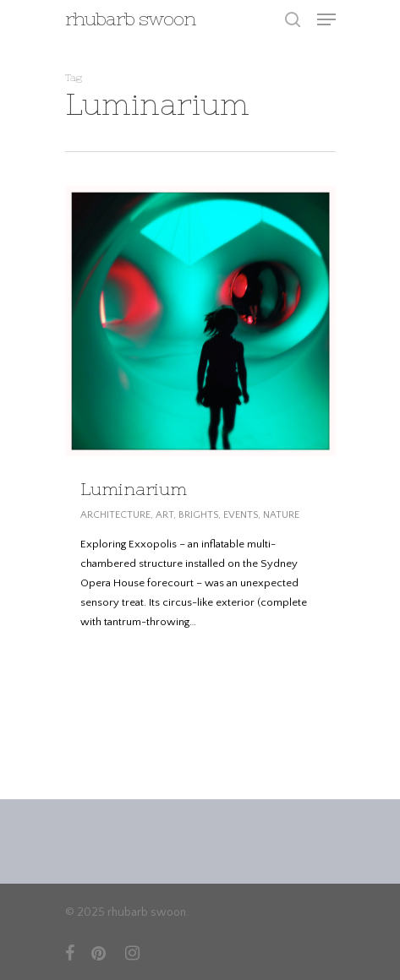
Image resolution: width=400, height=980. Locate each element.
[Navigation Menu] (326, 19)
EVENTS (241, 515)
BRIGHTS (198, 515)
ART (164, 515)
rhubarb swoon (130, 19)
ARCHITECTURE (115, 515)
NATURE (281, 515)
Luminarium (134, 489)
